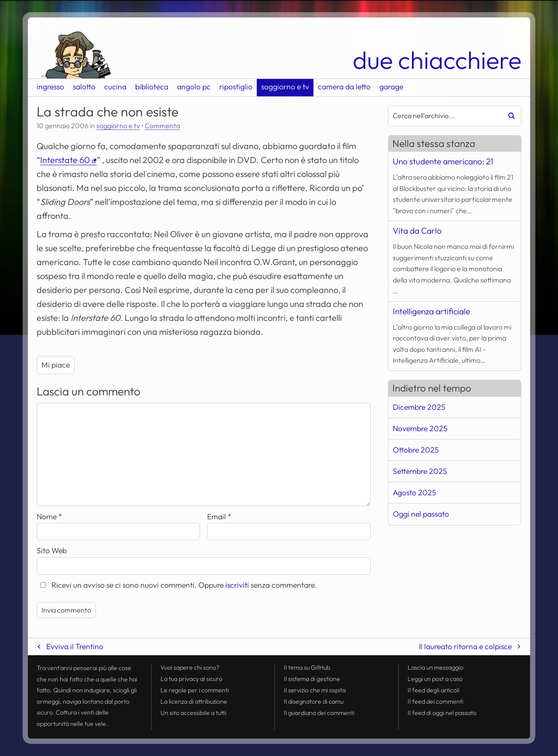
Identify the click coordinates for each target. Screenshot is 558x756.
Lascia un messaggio (436, 667)
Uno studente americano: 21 (443, 161)
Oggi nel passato (421, 514)
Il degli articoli (434, 690)
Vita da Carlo (417, 231)
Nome (49, 516)
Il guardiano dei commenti (319, 713)
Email (219, 516)
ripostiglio (236, 87)
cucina (115, 87)
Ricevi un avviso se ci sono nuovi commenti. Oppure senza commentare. (177, 585)
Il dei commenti (436, 702)
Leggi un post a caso (435, 679)
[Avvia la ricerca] (509, 116)
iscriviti (237, 585)
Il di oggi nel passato (442, 713)
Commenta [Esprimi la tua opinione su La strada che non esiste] (162, 126)
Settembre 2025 (420, 471)
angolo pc (194, 87)
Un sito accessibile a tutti (193, 713)
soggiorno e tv (285, 87)
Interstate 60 (65, 160)
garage (391, 87)
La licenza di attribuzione (194, 702)
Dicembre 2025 (419, 407)
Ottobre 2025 (416, 450)
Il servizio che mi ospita (315, 690)
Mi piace (56, 365)
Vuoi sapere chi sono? (190, 667)
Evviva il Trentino (75, 646)
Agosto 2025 (414, 492)
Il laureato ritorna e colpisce (465, 646)
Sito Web (52, 550)
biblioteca (152, 87)
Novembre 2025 (420, 428)
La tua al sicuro (191, 679)
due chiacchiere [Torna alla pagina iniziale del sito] (437, 60)
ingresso (50, 87)
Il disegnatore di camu (314, 702)
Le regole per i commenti (195, 690)
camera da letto (344, 87)
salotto (84, 87)
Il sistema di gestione (312, 679)
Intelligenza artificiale (431, 311)
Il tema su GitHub (307, 667)
